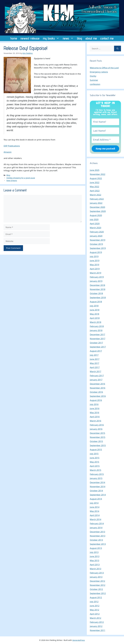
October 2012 (96, 589)
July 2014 (94, 503)
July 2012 (94, 602)
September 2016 (98, 396)
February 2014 (97, 523)
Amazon (8, 152)
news (69, 38)
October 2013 (96, 540)
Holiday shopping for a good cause (21, 178)
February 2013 (97, 573)
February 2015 (97, 474)
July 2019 (94, 256)
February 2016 (97, 425)
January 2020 (96, 236)
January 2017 (96, 380)
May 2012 (95, 610)
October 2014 (96, 491)
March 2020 (96, 228)
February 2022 (97, 199)
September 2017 (98, 347)
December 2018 (97, 285)
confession (95, 84)
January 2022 (96, 203)
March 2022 (96, 195)
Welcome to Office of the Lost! (104, 68)
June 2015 (95, 458)
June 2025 (95, 170)
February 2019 (97, 277)
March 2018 (96, 322)
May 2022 (95, 187)
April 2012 (95, 614)
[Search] (118, 49)
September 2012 (98, 593)
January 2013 (96, 577)
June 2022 (95, 182)
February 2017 (97, 376)
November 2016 (98, 388)
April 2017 (95, 367)
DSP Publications (12, 146)
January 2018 (96, 330)
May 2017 (95, 363)
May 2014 (95, 511)
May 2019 (95, 265)
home (14, 38)
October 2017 (96, 343)
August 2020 (96, 215)
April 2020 (95, 224)
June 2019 (95, 260)
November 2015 (98, 437)
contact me (107, 38)
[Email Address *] (105, 140)
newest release (30, 38)
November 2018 (98, 289)
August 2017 (96, 351)
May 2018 (95, 314)
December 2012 (97, 581)
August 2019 (96, 252)
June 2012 (95, 606)
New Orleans (12, 180)
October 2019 (96, 244)
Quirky (93, 76)
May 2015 (95, 462)
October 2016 (96, 392)
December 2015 (97, 433)
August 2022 (96, 178)
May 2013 (95, 560)
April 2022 (95, 191)
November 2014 (98, 486)
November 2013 (98, 536)
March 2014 (96, 519)
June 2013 (95, 556)
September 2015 (98, 445)
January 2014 (96, 528)
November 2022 (98, 174)
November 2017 (98, 339)
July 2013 (94, 552)
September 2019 (98, 248)
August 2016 (96, 400)
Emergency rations (99, 72)
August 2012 (96, 597)
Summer (94, 80)
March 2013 (96, 569)
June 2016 (95, 408)
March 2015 (96, 470)
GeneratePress (79, 640)
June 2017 (95, 359)
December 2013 (97, 532)
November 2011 (98, 630)
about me (91, 38)
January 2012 (96, 626)
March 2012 (96, 618)
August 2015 (96, 449)
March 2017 (96, 371)
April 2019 (95, 269)
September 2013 (98, 544)
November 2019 (98, 240)
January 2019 (96, 281)
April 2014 (95, 515)
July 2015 (94, 454)
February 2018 (97, 326)
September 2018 (98, 297)
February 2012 (97, 622)
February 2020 (97, 232)
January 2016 (96, 429)
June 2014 (95, 507)
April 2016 (95, 417)
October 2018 (96, 293)
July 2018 (94, 306)
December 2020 (97, 207)
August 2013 (96, 548)
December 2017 (97, 334)
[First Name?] (105, 122)
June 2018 (95, 310)
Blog (8, 175)
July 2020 (94, 219)
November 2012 (98, 585)
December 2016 (97, 384)
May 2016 (95, 413)
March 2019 (96, 273)
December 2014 (97, 482)
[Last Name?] (105, 131)
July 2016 (94, 404)
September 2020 (98, 211)
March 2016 (96, 421)
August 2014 (96, 499)
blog (79, 38)
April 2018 (95, 318)
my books (52, 38)
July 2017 (94, 355)
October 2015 (96, 441)
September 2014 (98, 495)
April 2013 (95, 565)
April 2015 (95, 466)
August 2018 (96, 302)
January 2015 (96, 478)
